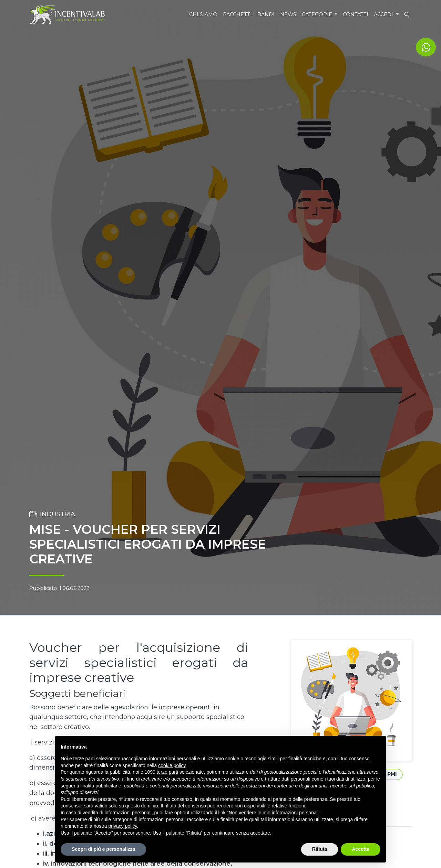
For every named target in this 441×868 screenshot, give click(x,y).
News (288, 14)
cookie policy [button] (172, 765)
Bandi (266, 14)
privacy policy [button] (123, 826)
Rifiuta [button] (320, 849)
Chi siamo (203, 14)
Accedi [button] (384, 14)
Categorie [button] (318, 14)
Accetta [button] (361, 849)
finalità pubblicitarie (101, 786)
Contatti (356, 14)
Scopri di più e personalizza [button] (103, 849)
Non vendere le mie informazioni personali (273, 813)
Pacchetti (237, 14)
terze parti (167, 772)
